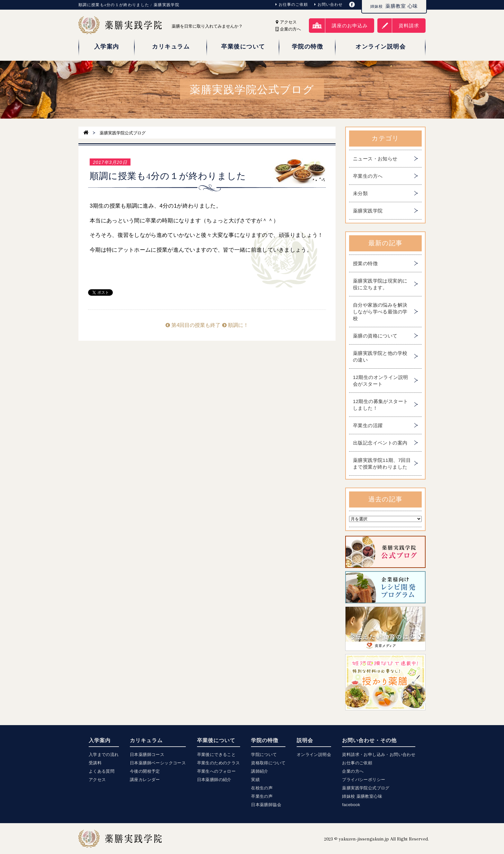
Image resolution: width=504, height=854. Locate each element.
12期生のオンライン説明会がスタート (381, 381)
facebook (351, 805)
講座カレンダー (145, 780)
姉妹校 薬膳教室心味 (362, 796)
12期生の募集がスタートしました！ (381, 405)
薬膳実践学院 (368, 211)
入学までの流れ (104, 755)
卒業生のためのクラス (219, 763)
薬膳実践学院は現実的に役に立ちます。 (380, 284)
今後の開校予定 (145, 771)
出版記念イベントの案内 (380, 443)
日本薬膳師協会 (266, 805)
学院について (264, 755)
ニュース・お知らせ (375, 159)
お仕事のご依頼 (292, 4)
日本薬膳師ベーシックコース (158, 763)
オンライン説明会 (314, 755)
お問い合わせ (328, 4)
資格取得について (268, 763)
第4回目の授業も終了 (193, 325)
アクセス (286, 22)
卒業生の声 (262, 796)
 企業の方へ (288, 29)
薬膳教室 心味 (394, 6)
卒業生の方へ (368, 176)
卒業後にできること (216, 755)
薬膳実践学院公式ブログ (366, 788)
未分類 (360, 193)
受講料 (95, 763)
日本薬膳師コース (147, 755)
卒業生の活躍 (368, 425)
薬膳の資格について (375, 336)
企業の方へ (353, 771)
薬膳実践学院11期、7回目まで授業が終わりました (382, 463)
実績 (255, 780)
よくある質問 (102, 771)
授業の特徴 (365, 263)
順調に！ (235, 325)
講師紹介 (260, 771)
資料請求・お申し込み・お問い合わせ (379, 755)
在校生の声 (262, 788)
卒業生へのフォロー (216, 771)
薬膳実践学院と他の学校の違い (380, 356)
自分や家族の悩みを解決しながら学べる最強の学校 (380, 312)
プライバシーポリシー (364, 780)
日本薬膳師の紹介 (214, 780)
